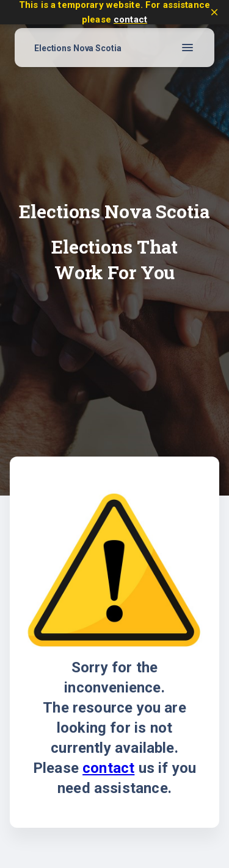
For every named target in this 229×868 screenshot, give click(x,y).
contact (130, 20)
